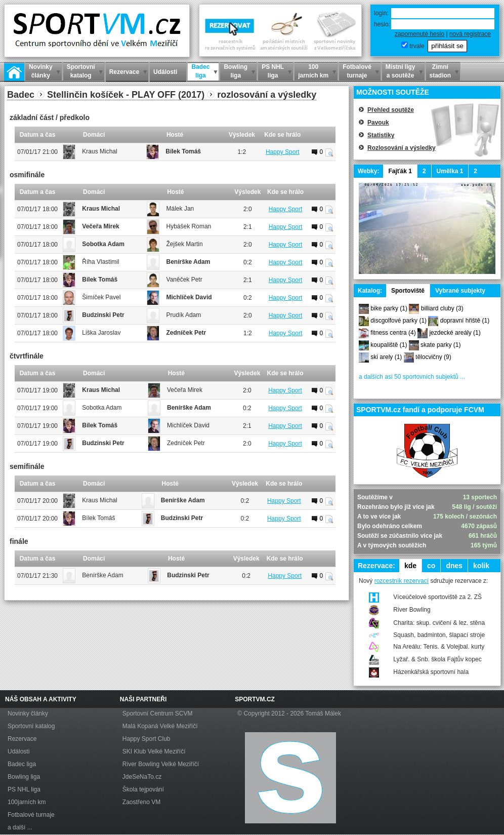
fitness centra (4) (393, 333)
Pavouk (378, 123)
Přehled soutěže (391, 110)
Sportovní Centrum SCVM (158, 713)
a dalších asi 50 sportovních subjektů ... (412, 377)
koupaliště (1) (389, 345)
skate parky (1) (440, 345)
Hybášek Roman (189, 226)
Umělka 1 (450, 171)
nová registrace (470, 34)
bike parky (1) (389, 308)
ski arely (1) (386, 357)
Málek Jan (180, 209)
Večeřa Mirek (100, 226)
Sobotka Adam (103, 244)
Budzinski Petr (103, 315)
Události (18, 751)
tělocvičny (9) (433, 357)
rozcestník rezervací (402, 581)
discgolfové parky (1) (398, 321)
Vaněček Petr (184, 280)
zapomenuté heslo (419, 34)
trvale (417, 46)
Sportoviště (408, 291)
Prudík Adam (184, 315)
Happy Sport (283, 152)
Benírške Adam (188, 262)
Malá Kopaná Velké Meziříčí (160, 726)
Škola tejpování (143, 789)
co (431, 566)
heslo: (382, 24)
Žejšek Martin (185, 244)
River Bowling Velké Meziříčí (161, 764)
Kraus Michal (99, 151)
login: (381, 13)
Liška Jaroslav (101, 333)
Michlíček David (189, 297)
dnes (454, 566)
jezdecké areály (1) (455, 333)
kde (410, 566)
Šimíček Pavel (101, 297)
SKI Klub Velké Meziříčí (154, 751)
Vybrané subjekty (460, 291)
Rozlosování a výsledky (402, 148)
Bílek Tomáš (183, 151)
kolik (481, 566)
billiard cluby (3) (442, 308)
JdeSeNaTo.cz (142, 777)
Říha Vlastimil (100, 262)
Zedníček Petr (186, 333)
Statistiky (381, 135)
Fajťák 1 (400, 171)
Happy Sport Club (146, 739)
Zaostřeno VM (141, 802)
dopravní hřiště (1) (465, 321)
